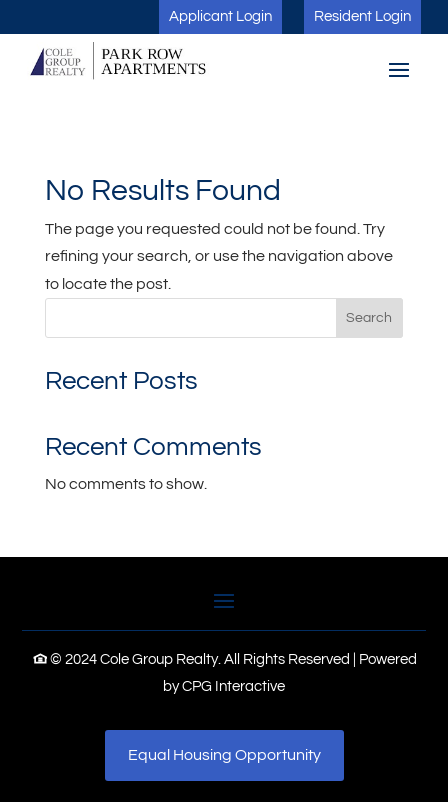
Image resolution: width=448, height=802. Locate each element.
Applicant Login (220, 16)
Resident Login (362, 16)
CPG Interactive (233, 686)
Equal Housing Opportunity (224, 755)
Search (369, 318)
